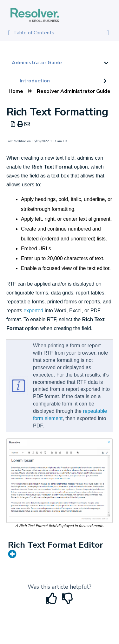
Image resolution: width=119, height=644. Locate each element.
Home (16, 91)
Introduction (35, 81)
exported (33, 311)
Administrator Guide (37, 63)
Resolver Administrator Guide (74, 91)
